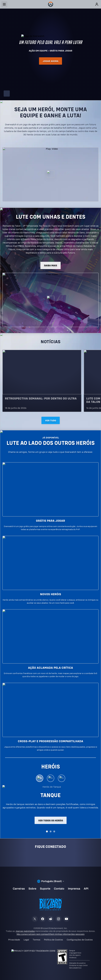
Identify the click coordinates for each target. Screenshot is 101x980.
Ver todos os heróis (51, 820)
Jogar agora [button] (50, 61)
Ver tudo (51, 420)
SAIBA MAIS (50, 265)
